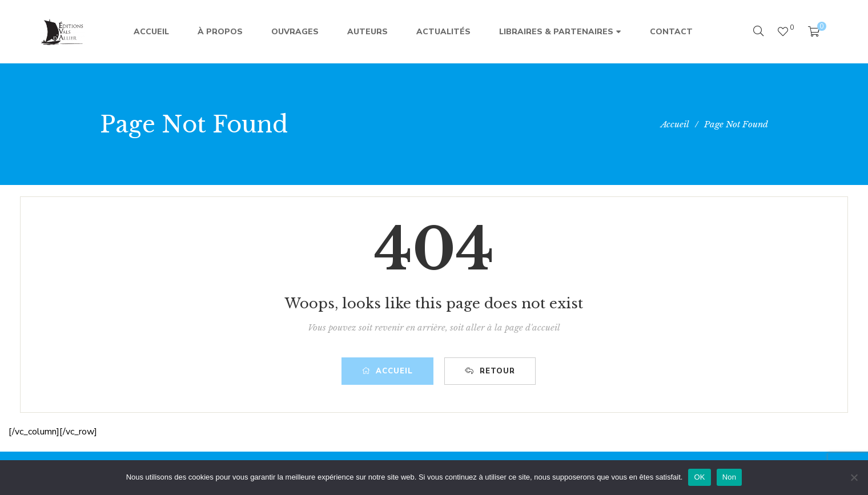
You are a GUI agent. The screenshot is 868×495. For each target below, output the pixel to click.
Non (730, 477)
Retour (490, 371)
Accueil (387, 371)
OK (699, 477)
